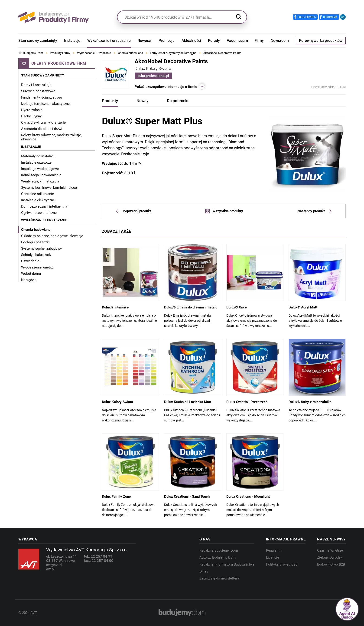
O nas (204, 571)
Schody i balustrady (36, 255)
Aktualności (191, 41)
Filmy (259, 41)
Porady (214, 41)
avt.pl (50, 569)
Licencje (273, 557)
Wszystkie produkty (224, 211)
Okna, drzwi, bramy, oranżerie (43, 123)
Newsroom (280, 41)
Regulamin (274, 550)
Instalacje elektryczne (38, 200)
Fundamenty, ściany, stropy (42, 97)
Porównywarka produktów (321, 41)
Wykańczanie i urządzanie (109, 41)
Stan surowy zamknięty (38, 41)
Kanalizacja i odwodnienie (41, 175)
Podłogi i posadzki (35, 242)
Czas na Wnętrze (330, 550)
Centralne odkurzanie (37, 194)
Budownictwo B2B (331, 564)
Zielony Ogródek (330, 557)
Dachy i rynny (31, 116)
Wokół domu (31, 274)
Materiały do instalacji (38, 156)
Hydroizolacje (32, 110)
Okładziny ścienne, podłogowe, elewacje (52, 236)
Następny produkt (314, 211)
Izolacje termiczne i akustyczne (45, 104)
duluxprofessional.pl (153, 76)
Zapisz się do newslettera (219, 578)
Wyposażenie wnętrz (37, 267)
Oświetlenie (30, 261)
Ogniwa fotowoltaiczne (39, 213)
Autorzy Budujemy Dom (218, 557)
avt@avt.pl (54, 565)
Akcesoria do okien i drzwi (42, 129)
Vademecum (237, 41)
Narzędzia (29, 280)
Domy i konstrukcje (36, 85)
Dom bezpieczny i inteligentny (44, 206)
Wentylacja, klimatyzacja (40, 181)
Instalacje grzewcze (36, 162)
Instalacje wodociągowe (40, 169)
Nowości (145, 41)
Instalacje (72, 41)
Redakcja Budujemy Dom (219, 550)
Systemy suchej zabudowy (41, 248)
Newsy (142, 101)
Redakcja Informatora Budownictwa (227, 564)
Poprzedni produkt (133, 211)
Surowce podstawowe (38, 91)
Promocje (167, 41)
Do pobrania (178, 101)
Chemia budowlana (36, 230)
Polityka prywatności (282, 564)
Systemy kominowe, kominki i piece (49, 188)
